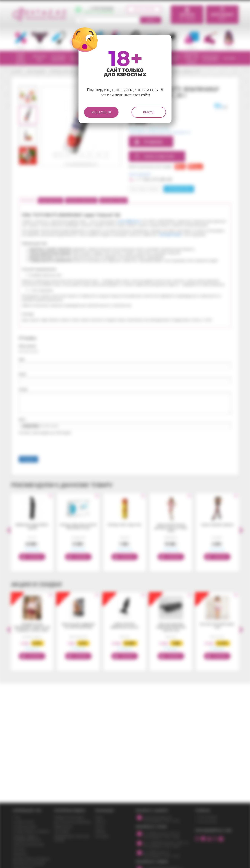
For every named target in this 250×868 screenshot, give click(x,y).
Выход (149, 112)
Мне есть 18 (101, 112)
